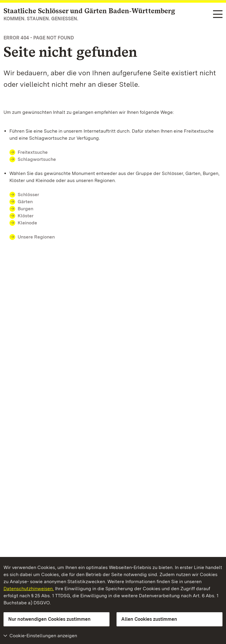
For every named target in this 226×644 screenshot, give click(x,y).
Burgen (25, 209)
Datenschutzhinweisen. (29, 589)
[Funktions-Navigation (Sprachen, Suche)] (218, 15)
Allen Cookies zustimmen (149, 619)
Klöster (26, 216)
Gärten (25, 202)
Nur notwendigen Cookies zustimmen (49, 619)
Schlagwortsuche (37, 159)
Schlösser (28, 195)
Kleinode (27, 223)
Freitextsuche (36, 152)
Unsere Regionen (36, 237)
